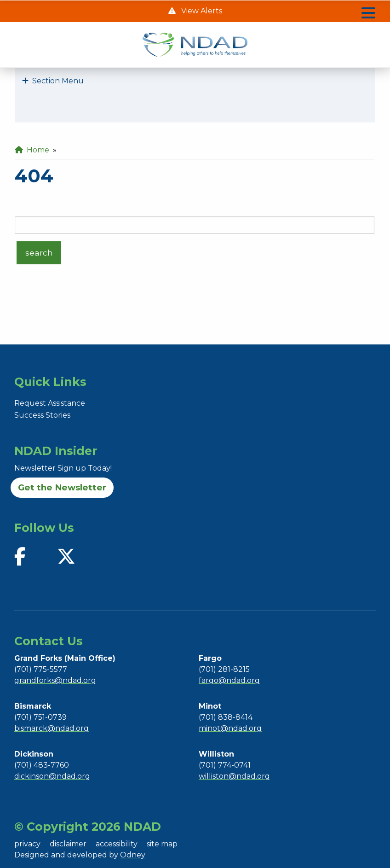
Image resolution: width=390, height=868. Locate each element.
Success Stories (42, 415)
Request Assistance (50, 403)
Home (32, 150)
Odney (133, 855)
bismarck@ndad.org (52, 728)
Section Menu (53, 81)
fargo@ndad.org (229, 680)
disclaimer (68, 844)
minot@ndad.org (230, 728)
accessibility (117, 844)
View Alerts (201, 11)
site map (162, 844)
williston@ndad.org (234, 776)
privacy (27, 844)
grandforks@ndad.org (55, 680)
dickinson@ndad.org (52, 776)
